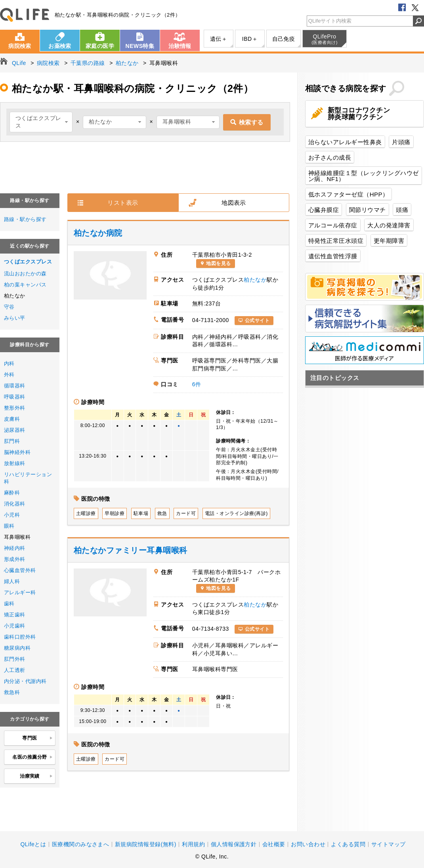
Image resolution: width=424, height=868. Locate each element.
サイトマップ (389, 844)
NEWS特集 (140, 46)
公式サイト (257, 320)
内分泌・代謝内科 (25, 681)
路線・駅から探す (25, 219)
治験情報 (180, 46)
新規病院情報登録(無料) (146, 844)
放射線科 (15, 463)
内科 (9, 363)
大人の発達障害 (389, 225)
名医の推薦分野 (32, 757)
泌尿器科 (15, 430)
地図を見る (218, 263)
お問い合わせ (308, 844)
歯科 (9, 604)
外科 (9, 375)
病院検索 (20, 46)
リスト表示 (123, 203)
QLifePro (325, 39)
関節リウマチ (368, 210)
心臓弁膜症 (324, 210)
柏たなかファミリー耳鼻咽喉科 (131, 550)
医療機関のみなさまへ (81, 844)
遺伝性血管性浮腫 (333, 256)
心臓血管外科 (20, 570)
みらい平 (15, 318)
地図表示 (234, 203)
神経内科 (15, 548)
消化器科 (15, 504)
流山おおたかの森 (25, 274)
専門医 (37, 738)
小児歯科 (15, 626)
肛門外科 (15, 659)
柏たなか (255, 280)
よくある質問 (348, 844)
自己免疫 (284, 39)
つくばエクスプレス (28, 262)
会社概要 (274, 844)
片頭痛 (401, 142)
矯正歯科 (15, 615)
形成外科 (15, 559)
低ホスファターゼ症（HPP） (349, 194)
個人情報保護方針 (234, 844)
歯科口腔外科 (20, 637)
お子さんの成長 (330, 157)
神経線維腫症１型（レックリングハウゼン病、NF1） (364, 176)
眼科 (9, 526)
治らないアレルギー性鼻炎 (345, 142)
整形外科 (15, 408)
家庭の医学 (100, 46)
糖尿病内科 (17, 648)
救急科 (12, 692)
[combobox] (41, 122)
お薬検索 (60, 46)
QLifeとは (33, 844)
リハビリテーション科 (28, 478)
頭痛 (402, 210)
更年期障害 (389, 241)
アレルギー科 (20, 592)
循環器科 (15, 386)
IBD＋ (250, 39)
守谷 (9, 307)
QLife (25, 15)
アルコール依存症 (333, 225)
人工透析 (15, 670)
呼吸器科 (15, 397)
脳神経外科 (17, 452)
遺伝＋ (219, 39)
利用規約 (193, 844)
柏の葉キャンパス (25, 285)
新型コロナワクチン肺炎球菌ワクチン (359, 114)
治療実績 (36, 776)
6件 (197, 384)
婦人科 (12, 581)
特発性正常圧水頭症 (336, 241)
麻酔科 (12, 493)
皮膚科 (12, 419)
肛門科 (12, 441)
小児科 (12, 515)
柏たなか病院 (98, 233)
